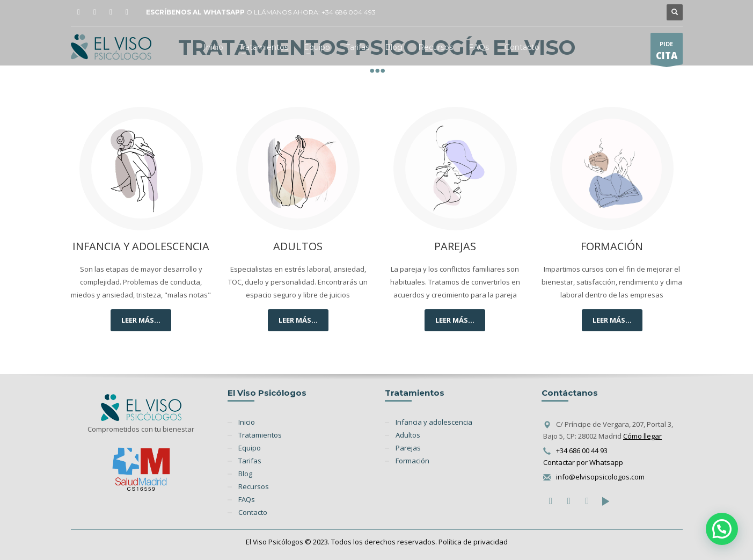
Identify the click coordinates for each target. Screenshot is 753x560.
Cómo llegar (642, 436)
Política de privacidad (473, 542)
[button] (722, 529)
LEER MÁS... (141, 320)
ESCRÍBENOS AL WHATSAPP (195, 12)
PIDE (667, 52)
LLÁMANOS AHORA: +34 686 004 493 (315, 12)
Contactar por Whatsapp (583, 462)
